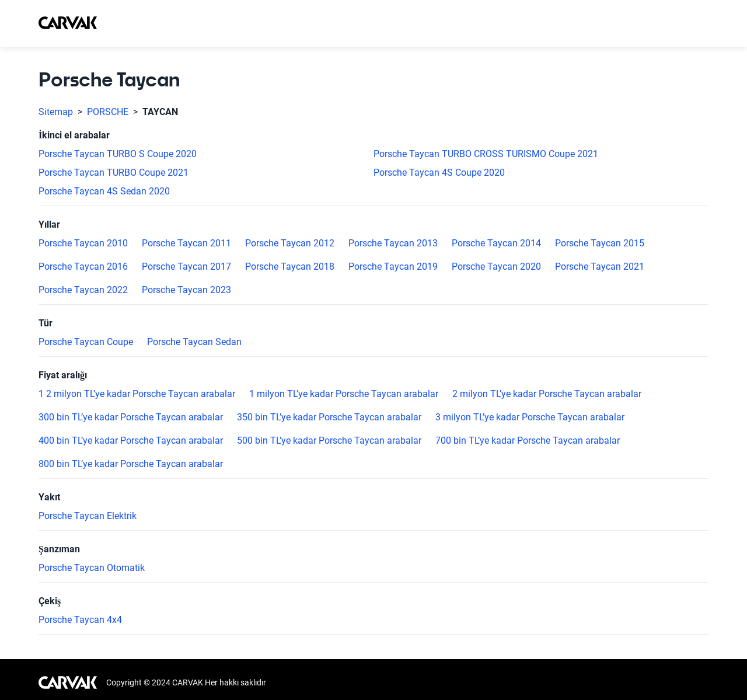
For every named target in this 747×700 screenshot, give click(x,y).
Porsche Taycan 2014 (496, 243)
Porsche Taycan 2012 (290, 243)
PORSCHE (108, 112)
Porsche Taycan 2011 (186, 243)
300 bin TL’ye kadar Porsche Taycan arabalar (131, 417)
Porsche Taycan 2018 (290, 267)
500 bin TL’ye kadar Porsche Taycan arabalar (329, 441)
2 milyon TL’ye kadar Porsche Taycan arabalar (547, 394)
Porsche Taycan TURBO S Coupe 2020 (118, 154)
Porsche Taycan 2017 (186, 267)
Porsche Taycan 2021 (600, 267)
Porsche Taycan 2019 (393, 267)
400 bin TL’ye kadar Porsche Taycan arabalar (131, 441)
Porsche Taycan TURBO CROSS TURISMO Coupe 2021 (486, 154)
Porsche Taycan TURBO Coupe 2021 (114, 173)
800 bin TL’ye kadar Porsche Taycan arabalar (131, 464)
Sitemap (56, 112)
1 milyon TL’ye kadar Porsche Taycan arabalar (344, 394)
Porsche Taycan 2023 (186, 290)
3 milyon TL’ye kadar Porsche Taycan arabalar (530, 417)
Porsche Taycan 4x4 (80, 620)
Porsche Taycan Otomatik (92, 568)
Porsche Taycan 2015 (600, 243)
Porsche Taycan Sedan (194, 342)
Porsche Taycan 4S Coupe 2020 (439, 173)
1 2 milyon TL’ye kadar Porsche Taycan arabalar (137, 394)
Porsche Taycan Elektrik (88, 516)
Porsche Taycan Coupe (86, 342)
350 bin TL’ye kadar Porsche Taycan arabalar (329, 417)
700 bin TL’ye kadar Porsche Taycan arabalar (528, 441)
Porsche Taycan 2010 (83, 243)
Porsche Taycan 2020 (496, 267)
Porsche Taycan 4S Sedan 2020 (104, 191)
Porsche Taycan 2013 (393, 243)
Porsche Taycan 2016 (83, 267)
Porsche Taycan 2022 (83, 290)
